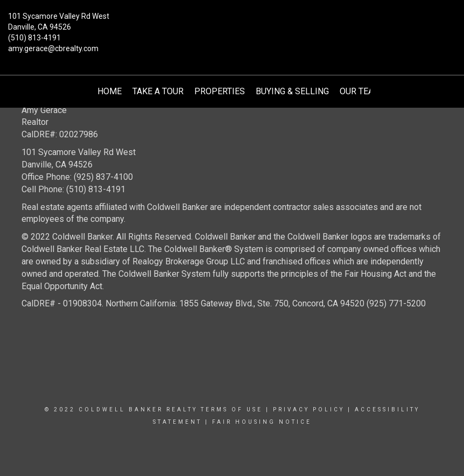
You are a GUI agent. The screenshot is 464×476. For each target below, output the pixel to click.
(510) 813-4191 (34, 38)
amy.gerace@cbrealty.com (53, 48)
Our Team (360, 91)
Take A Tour (158, 91)
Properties (220, 91)
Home (110, 91)
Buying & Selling (292, 91)
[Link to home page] (232, 24)
